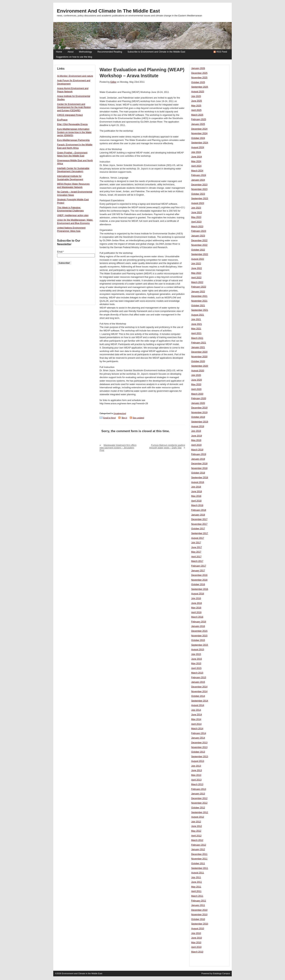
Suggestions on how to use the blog (74, 57)
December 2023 (199, 185)
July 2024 (196, 152)
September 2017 (200, 533)
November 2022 (199, 245)
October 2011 (198, 863)
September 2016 (200, 589)
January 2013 (198, 794)
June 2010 (197, 938)
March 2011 (197, 896)
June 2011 (197, 882)
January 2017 (198, 571)
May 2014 (196, 719)
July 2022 (196, 264)
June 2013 (197, 770)
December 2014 (199, 687)
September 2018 (200, 478)
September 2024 (200, 143)
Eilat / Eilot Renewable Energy (72, 124)
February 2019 (199, 454)
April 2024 (196, 166)
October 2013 (198, 752)
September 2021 (200, 310)
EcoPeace (62, 120)
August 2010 (198, 929)
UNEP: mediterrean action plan (73, 215)
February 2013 (199, 789)
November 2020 (199, 357)
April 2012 (196, 836)
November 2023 (199, 189)
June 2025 (197, 101)
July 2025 (196, 96)
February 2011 (199, 901)
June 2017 (197, 547)
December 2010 (199, 910)
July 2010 (196, 933)
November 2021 (199, 301)
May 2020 (196, 384)
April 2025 (196, 110)
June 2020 (197, 380)
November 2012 (199, 803)
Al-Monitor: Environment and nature (75, 76)
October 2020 (198, 361)
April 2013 (196, 780)
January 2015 (198, 682)
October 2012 (198, 808)
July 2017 (196, 543)
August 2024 (198, 147)
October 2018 (198, 473)
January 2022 (198, 292)
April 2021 (196, 333)
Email (61, 252)
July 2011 (196, 877)
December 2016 (199, 575)
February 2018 (199, 510)
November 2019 (199, 412)
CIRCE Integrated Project (70, 115)
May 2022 (196, 273)
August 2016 (198, 594)
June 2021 (197, 324)
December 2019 (199, 408)
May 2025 (196, 106)
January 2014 (198, 738)
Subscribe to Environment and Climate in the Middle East (156, 52)
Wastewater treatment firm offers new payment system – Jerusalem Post (118, 448)
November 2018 (199, 468)
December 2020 (199, 352)
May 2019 (196, 440)
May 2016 (196, 608)
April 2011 (196, 891)
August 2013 (198, 761)
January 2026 (198, 68)
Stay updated (138, 418)
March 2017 (197, 561)
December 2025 (199, 73)
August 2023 (198, 203)
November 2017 (199, 524)
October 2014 (198, 696)
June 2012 (197, 826)
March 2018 (197, 505)
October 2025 (198, 82)
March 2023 (197, 227)
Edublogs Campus (222, 973)
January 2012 (198, 849)
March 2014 (197, 729)
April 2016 (196, 612)
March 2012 (197, 840)
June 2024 (197, 157)
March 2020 (197, 394)
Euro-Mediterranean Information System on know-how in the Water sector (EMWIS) (74, 132)
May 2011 (196, 887)
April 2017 (196, 557)
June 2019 (197, 436)
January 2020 (198, 403)
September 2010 (200, 924)
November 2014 (199, 692)
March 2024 (197, 171)
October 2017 (198, 529)
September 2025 (200, 87)
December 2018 (199, 464)
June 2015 (197, 659)
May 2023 (196, 217)
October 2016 (198, 584)
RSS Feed (222, 52)
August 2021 (198, 315)
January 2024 (198, 180)
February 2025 (199, 119)
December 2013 (199, 743)
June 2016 (197, 603)
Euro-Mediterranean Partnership (73, 140)
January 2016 (198, 626)
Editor (113, 82)
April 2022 (196, 278)
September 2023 (200, 199)
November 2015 (199, 636)
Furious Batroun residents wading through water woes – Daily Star (167, 446)
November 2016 (199, 580)
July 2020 (196, 375)
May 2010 (196, 943)
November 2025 (199, 78)
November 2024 (199, 133)
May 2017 (196, 552)
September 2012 (200, 812)
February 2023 (199, 231)
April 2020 (196, 389)
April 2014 (196, 724)
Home (59, 52)
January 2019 (198, 459)
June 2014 (197, 715)
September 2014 (200, 701)
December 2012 (199, 798)
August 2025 (198, 92)
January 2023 (198, 236)
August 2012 (198, 817)
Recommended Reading (110, 52)
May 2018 (196, 496)
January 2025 (198, 124)
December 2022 (199, 241)
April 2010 (196, 947)
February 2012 (199, 845)
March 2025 (197, 115)
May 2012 (196, 831)
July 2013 (196, 766)
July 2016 (196, 598)
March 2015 (197, 673)
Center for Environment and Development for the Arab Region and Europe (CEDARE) (74, 107)
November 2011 (199, 859)
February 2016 (199, 622)
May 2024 (196, 161)
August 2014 (198, 705)
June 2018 (197, 492)
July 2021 (196, 319)
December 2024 (199, 129)
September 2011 (200, 868)
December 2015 (199, 631)
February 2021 (199, 343)
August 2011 (198, 873)
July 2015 (196, 654)
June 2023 (197, 213)
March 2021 (197, 338)
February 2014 (199, 733)
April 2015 (196, 668)
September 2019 (200, 422)
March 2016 (197, 617)
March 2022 (197, 282)
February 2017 (199, 566)
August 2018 (198, 482)
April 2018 (196, 501)
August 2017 (198, 538)
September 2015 (200, 645)
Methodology (85, 52)
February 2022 (199, 287)
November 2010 (199, 915)
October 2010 (198, 919)
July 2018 (196, 487)
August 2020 (198, 371)
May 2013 (196, 775)
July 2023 (196, 208)
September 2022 (200, 254)
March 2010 (197, 952)
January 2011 (198, 905)
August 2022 (198, 259)
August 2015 (198, 650)
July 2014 (196, 710)
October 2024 (198, 138)
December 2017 (199, 519)
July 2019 (196, 431)
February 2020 (199, 398)
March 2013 (197, 784)
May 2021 (196, 329)
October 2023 (198, 194)
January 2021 (198, 347)
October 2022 (198, 250)
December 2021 (199, 296)
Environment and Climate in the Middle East (108, 11)
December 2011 (199, 854)
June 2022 (197, 268)
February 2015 (199, 678)
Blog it (124, 418)
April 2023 (196, 222)
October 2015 (198, 640)
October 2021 (198, 306)
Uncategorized (120, 413)
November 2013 (199, 747)
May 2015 (196, 664)
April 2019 (196, 445)
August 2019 (198, 426)
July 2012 (196, 822)
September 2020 (200, 366)
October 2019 (198, 417)
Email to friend (109, 418)
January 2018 (198, 515)
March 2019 (197, 450)
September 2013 (200, 757)
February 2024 (199, 175)
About (70, 52)
